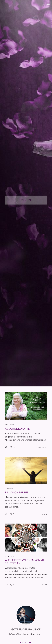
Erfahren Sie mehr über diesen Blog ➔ (26, 634)
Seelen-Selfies (42, 447)
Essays (44, 514)
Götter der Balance (26, 630)
